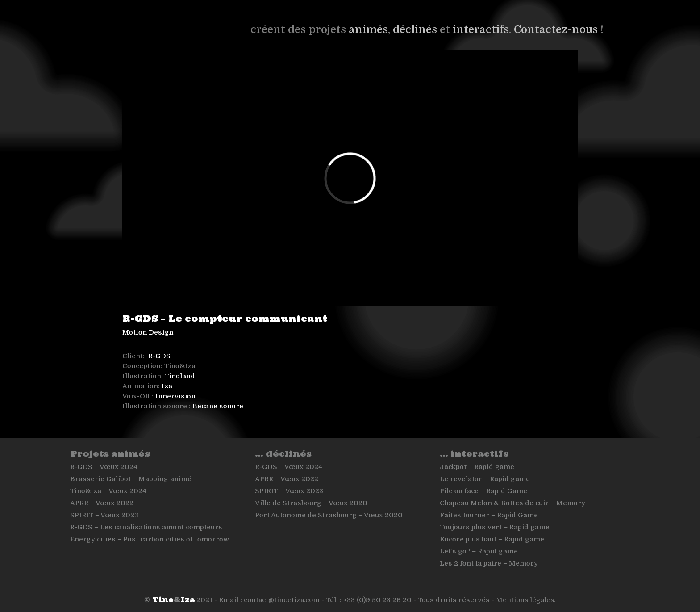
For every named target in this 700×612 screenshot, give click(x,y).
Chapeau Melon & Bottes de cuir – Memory (512, 503)
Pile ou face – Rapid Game (483, 491)
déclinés (415, 29)
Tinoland (180, 376)
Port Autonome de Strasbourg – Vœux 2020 (329, 515)
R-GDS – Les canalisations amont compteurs (146, 527)
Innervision (175, 396)
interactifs (481, 29)
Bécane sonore (218, 406)
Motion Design (148, 332)
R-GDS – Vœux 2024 (104, 467)
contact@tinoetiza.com (282, 600)
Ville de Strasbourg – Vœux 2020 (311, 503)
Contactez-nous (556, 29)
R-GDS (159, 356)
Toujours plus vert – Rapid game (495, 527)
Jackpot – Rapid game (477, 467)
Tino (163, 600)
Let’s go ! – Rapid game (479, 551)
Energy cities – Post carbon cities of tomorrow (150, 539)
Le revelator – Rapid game (485, 479)
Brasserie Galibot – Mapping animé (131, 479)
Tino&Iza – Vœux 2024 (108, 491)
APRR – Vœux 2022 (102, 503)
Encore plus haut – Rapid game (492, 539)
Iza (167, 386)
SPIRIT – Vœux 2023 (104, 515)
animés (368, 29)
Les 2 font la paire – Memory (489, 563)
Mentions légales (525, 600)
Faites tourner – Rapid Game (489, 515)
